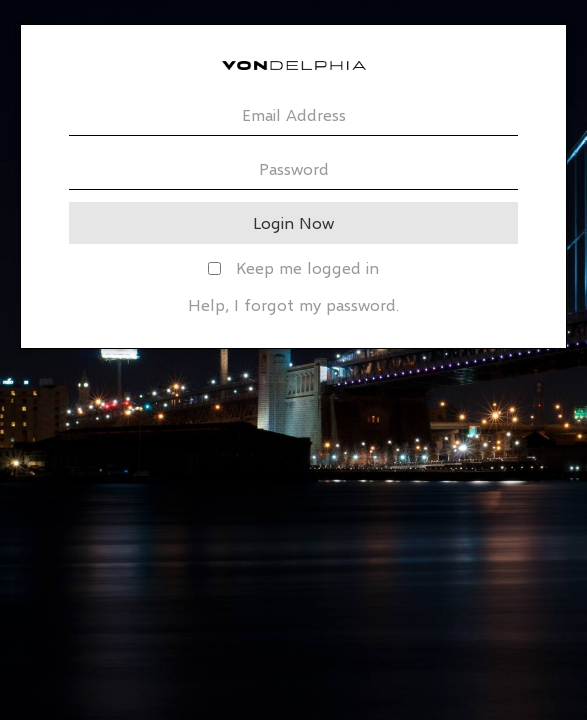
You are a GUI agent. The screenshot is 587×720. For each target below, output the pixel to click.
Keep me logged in (293, 267)
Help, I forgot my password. (293, 304)
